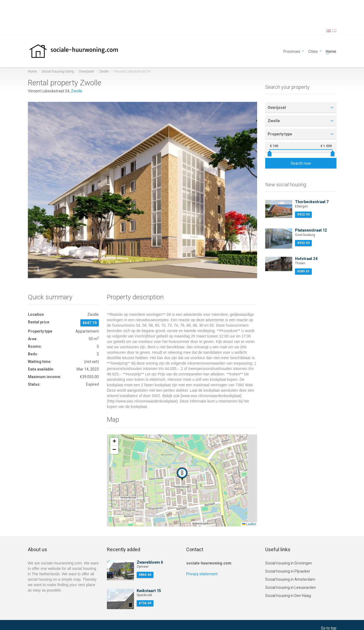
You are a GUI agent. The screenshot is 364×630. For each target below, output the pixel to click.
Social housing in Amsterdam (290, 579)
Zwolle (104, 72)
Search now (301, 163)
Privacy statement (202, 574)
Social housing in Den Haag (288, 596)
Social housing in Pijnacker (288, 571)
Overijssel (86, 72)
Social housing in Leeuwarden (291, 587)
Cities (313, 51)
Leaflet (249, 524)
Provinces (292, 51)
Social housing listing (58, 72)
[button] (182, 474)
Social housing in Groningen (289, 563)
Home (331, 51)
